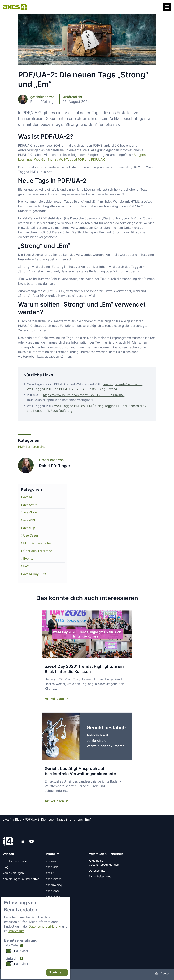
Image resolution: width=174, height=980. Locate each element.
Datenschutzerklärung (45, 927)
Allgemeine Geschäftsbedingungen (104, 861)
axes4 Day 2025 (35, 572)
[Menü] (167, 7)
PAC (26, 564)
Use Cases (31, 534)
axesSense (53, 888)
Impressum (16, 931)
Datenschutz (97, 869)
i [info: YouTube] (22, 945)
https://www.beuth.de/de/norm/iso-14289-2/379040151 (84, 395)
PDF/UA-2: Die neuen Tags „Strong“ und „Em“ (58, 818)
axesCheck (53, 894)
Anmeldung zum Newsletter (21, 877)
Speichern (57, 972)
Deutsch (166, 971)
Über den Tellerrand (38, 549)
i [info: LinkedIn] (21, 958)
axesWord (30, 504)
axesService (54, 877)
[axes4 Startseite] (15, 7)
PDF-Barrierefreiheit (33, 446)
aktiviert (22, 951)
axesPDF (30, 519)
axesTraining (54, 883)
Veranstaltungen (13, 871)
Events (28, 557)
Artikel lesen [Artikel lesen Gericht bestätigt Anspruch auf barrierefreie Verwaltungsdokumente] (54, 799)
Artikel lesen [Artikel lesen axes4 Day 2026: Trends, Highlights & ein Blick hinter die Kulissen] (54, 697)
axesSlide (30, 511)
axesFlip (29, 527)
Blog (18, 818)
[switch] (10, 951)
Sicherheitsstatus (100, 875)
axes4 (28, 496)
